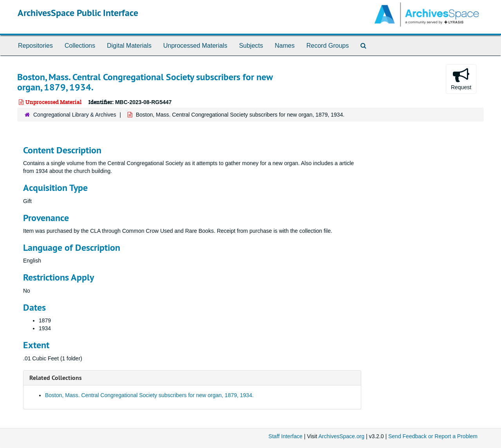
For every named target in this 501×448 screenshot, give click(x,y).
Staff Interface (286, 436)
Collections (80, 46)
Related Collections (56, 378)
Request (461, 79)
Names (285, 46)
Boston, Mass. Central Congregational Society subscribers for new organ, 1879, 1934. (149, 395)
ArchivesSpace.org (341, 436)
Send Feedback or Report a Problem (433, 436)
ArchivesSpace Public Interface (78, 13)
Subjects (251, 46)
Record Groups (328, 46)
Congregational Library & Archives (75, 115)
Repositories (35, 46)
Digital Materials (129, 46)
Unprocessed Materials (195, 46)
